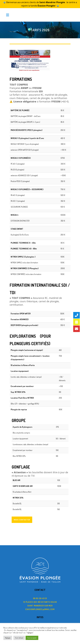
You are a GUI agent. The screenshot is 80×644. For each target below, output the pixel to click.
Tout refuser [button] (19, 638)
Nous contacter (22, 514)
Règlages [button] (8, 638)
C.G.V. (40, 620)
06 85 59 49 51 (40, 593)
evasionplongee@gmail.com (40, 604)
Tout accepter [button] (32, 638)
